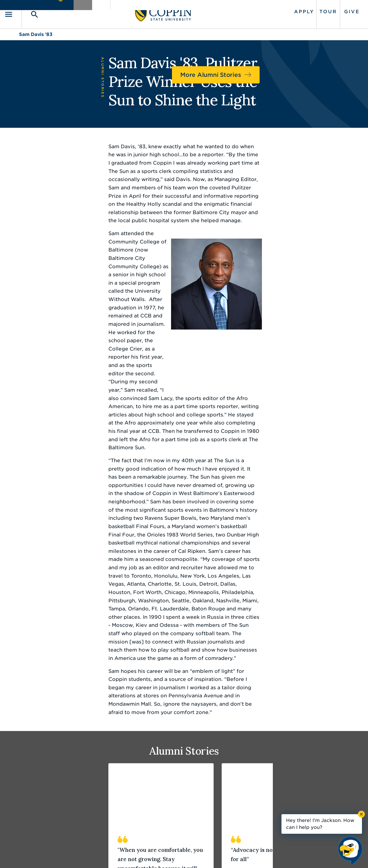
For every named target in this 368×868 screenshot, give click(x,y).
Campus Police (286, 794)
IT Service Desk (183, 807)
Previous (329, 682)
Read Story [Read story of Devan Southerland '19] (153, 650)
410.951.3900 (285, 807)
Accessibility (136, 855)
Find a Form (179, 794)
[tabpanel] (71, 586)
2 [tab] (31, 680)
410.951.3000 (50, 787)
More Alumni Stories (301, 68)
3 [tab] (40, 680)
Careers (174, 781)
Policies (164, 855)
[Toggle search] (45, 12)
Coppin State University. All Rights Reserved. (73, 855)
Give (337, 9)
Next (345, 682)
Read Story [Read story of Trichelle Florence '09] (267, 650)
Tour (313, 9)
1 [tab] (22, 680)
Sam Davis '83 (36, 30)
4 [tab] (49, 680)
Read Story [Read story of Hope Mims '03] (40, 650)
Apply (290, 9)
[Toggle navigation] (27, 12)
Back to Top (327, 730)
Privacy (187, 855)
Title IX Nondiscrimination (229, 855)
